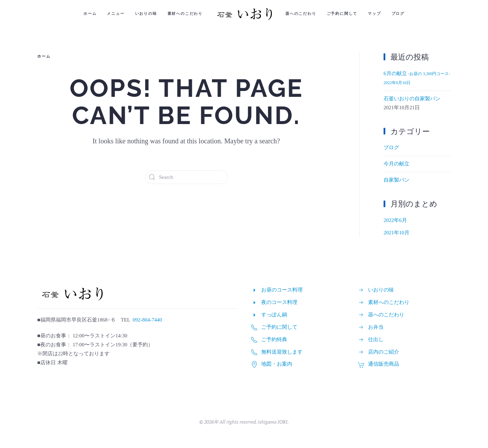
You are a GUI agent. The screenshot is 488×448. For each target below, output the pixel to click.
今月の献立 (396, 164)
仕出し (376, 339)
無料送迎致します (282, 352)
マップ (374, 13)
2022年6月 (395, 220)
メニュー (116, 13)
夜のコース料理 (279, 302)
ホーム (90, 13)
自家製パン (396, 180)
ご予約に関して (342, 13)
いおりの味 (146, 13)
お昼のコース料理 (282, 290)
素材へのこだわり (185, 13)
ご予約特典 (274, 339)
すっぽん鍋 (274, 315)
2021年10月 (396, 233)
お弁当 (376, 327)
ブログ (398, 13)
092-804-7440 (147, 320)
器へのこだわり (301, 13)
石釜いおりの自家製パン (412, 99)
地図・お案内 (277, 364)
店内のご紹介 (384, 352)
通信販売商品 (384, 364)
